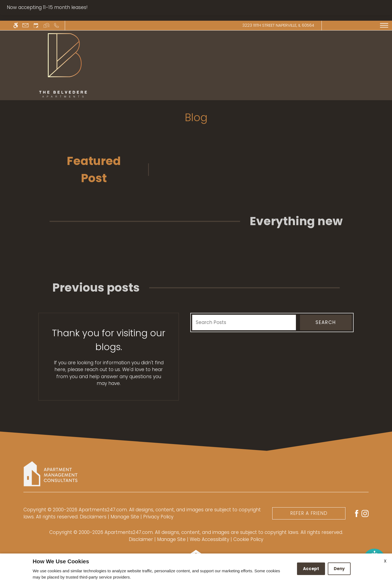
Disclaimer (141, 539)
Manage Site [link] (125, 517)
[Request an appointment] (36, 25)
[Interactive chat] (46, 25)
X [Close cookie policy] (385, 561)
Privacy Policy (158, 517)
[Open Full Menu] (384, 25)
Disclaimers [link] (93, 517)
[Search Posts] (244, 323)
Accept (311, 569)
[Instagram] (365, 513)
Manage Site (171, 539)
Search (326, 322)
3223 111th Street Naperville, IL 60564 (278, 25)
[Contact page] (25, 25)
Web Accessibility (209, 539)
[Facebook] (357, 513)
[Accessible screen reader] (16, 25)
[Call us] (56, 25)
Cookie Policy (248, 539)
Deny (339, 569)
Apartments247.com (103, 510)
